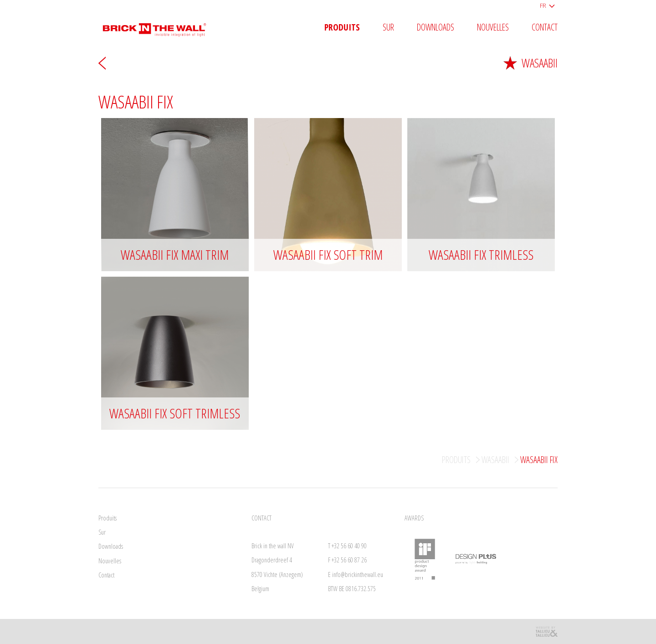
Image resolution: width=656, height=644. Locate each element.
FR (543, 5)
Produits (342, 28)
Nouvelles (493, 28)
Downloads (436, 28)
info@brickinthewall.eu (358, 574)
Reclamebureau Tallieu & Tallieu (546, 631)
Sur (388, 28)
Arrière (102, 63)
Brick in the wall (161, 26)
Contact (545, 28)
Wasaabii (530, 63)
